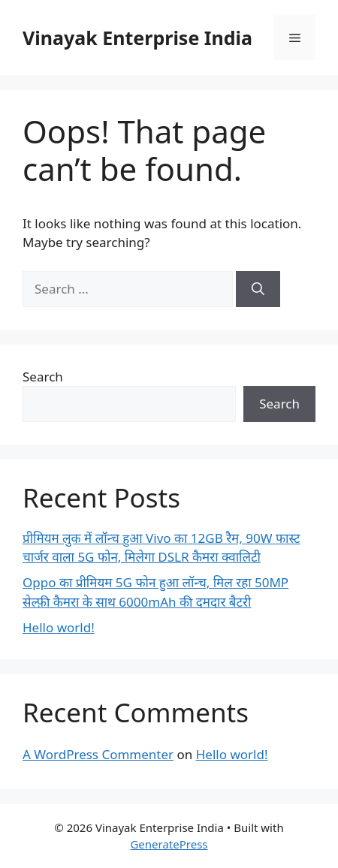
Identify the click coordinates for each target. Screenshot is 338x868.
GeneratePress (169, 844)
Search (43, 377)
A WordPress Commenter (98, 754)
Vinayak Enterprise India (137, 38)
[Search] (258, 289)
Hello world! (59, 627)
